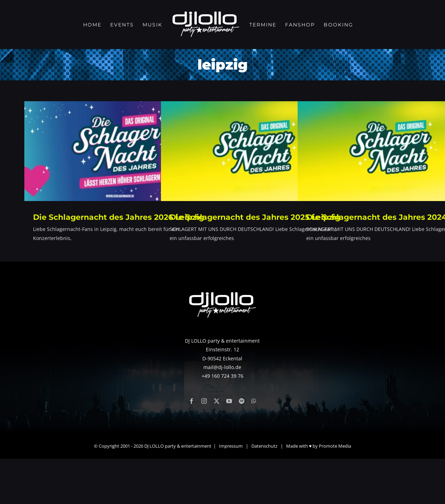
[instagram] (204, 446)
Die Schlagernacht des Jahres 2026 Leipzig (119, 217)
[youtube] (229, 446)
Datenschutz (264, 491)
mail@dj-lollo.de (222, 412)
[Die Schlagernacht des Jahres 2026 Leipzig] (120, 151)
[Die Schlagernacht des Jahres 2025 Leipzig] (257, 151)
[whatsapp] (254, 446)
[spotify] (242, 446)
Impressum (231, 491)
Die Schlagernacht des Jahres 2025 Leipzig (255, 217)
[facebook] (192, 446)
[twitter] (217, 446)
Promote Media (335, 491)
